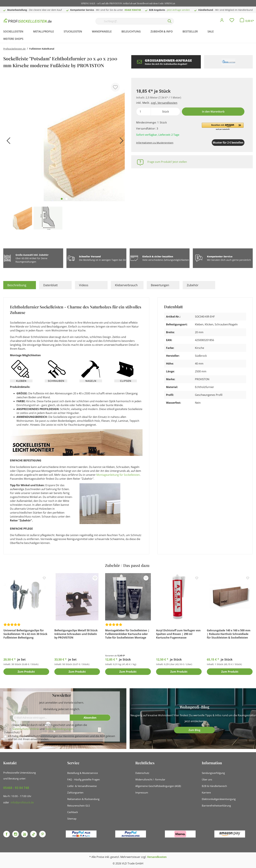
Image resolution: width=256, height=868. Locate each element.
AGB (102, 736)
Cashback (73, 812)
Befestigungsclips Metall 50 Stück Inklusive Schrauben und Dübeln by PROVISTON (76, 634)
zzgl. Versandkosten (164, 103)
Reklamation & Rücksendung (83, 799)
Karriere (206, 792)
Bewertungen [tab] (160, 285)
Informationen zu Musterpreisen (155, 143)
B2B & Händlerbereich (214, 786)
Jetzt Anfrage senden (178, 10)
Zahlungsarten (75, 792)
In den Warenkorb (213, 112)
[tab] (20, 285)
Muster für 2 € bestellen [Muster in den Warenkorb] (211, 143)
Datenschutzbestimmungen (41, 736)
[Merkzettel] (232, 21)
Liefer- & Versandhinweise (82, 786)
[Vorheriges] (7, 142)
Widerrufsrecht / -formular (150, 779)
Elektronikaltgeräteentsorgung (219, 799)
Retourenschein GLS (79, 806)
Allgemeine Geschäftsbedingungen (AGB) (158, 786)
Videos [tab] (84, 285)
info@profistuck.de (22, 802)
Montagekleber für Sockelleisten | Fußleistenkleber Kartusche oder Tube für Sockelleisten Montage (127, 634)
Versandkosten (157, 857)
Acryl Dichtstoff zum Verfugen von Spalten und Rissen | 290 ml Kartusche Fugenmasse (178, 634)
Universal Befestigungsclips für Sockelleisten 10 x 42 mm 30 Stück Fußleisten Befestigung (25, 634)
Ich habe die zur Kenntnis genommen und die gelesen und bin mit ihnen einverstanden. (62, 738)
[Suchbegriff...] (130, 21)
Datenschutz (142, 773)
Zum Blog (194, 730)
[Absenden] (90, 718)
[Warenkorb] (247, 21)
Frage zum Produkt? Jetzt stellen (167, 162)
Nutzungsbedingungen (59, 729)
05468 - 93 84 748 (16, 788)
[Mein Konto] (222, 21)
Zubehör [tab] (193, 285)
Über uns (207, 779)
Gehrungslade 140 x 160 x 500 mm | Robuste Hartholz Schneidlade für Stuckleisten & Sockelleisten (229, 634)
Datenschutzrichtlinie (26, 729)
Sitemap (72, 819)
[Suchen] (170, 21)
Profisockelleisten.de (14, 49)
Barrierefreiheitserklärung (216, 806)
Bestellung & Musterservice (83, 773)
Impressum (142, 792)
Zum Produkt (26, 672)
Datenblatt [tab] (50, 285)
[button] (223, 127)
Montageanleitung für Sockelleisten (118, 475)
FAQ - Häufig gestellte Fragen (84, 779)
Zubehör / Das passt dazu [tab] (127, 565)
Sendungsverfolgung (213, 773)
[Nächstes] (121, 142)
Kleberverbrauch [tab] (126, 285)
